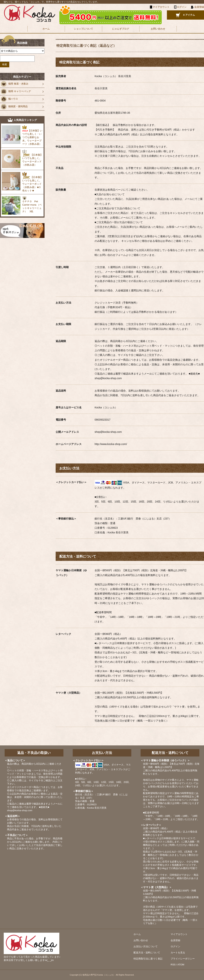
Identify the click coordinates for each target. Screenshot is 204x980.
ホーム (46, 29)
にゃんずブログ (121, 29)
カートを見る (178, 953)
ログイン (182, 7)
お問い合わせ (158, 29)
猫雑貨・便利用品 (14, 107)
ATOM (181, 965)
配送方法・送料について (147, 953)
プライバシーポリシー (183, 959)
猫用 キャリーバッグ (16, 92)
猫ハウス (9, 99)
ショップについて (83, 29)
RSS (173, 965)
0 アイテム (189, 15)
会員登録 (199, 7)
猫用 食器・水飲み (15, 84)
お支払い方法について (146, 946)
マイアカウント (179, 934)
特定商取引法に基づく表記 (148, 959)
